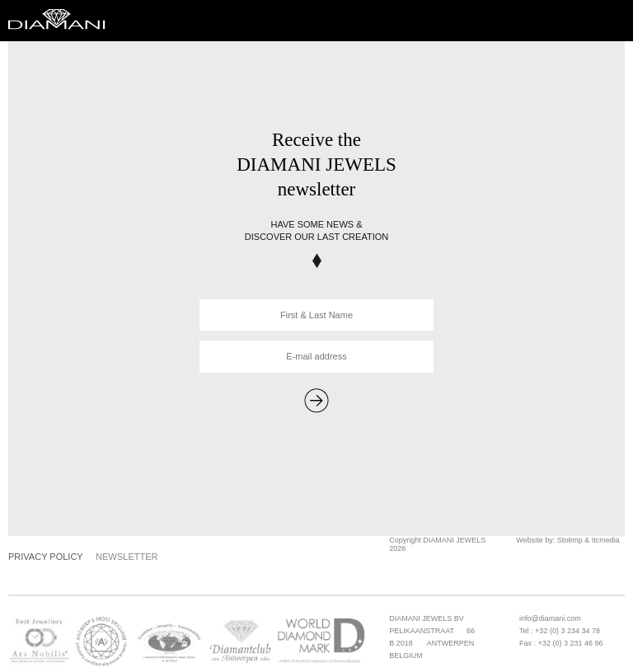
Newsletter (127, 557)
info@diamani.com (550, 618)
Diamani (62, 21)
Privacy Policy (46, 557)
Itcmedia (606, 540)
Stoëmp (570, 540)
